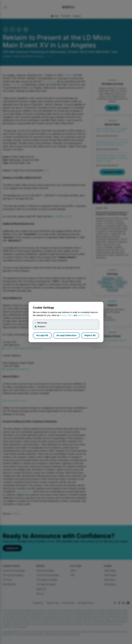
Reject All (90, 335)
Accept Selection (66, 335)
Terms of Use (84, 315)
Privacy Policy (67, 315)
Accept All (42, 335)
